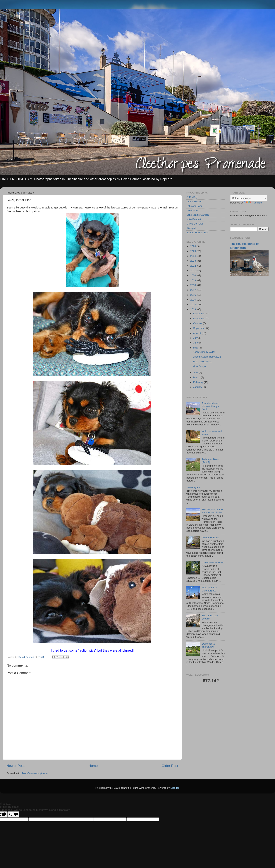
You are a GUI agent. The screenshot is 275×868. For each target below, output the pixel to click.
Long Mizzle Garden (198, 215)
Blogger (175, 788)
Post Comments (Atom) (35, 773)
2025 (193, 251)
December (199, 314)
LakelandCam (194, 206)
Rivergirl (191, 228)
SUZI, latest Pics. (202, 361)
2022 (193, 266)
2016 (193, 295)
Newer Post (16, 766)
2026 (193, 246)
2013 (193, 309)
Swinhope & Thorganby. (208, 645)
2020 (193, 275)
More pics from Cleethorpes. (210, 589)
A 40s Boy (192, 197)
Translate (253, 203)
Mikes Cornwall (195, 224)
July (196, 338)
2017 (193, 290)
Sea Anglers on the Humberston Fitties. (212, 511)
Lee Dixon (192, 210)
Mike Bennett (194, 219)
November (199, 319)
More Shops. (200, 366)
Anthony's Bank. (210, 537)
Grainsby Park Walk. (213, 563)
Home (93, 766)
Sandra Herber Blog (197, 233)
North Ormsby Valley (204, 352)
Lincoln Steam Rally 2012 (207, 357)
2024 (193, 256)
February (199, 382)
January (198, 387)
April (196, 373)
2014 (193, 304)
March (197, 377)
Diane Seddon (194, 202)
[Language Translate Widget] (249, 198)
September (200, 328)
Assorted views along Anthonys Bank (210, 406)
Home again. (194, 487)
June (196, 343)
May (196, 348)
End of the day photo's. (210, 617)
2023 (193, 261)
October (198, 323)
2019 (193, 280)
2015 (193, 300)
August (197, 333)
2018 (193, 285)
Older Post (170, 766)
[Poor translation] (13, 814)
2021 (193, 271)
